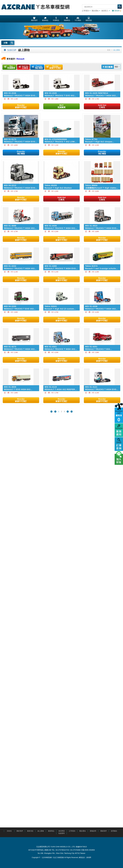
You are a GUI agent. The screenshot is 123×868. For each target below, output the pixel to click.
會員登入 (106, 11)
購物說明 (93, 831)
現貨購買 (11, 67)
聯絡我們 (104, 831)
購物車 (116, 11)
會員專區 (62, 831)
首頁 (109, 50)
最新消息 (30, 831)
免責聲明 (61, 833)
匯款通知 (96, 11)
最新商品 (51, 831)
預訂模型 (39, 67)
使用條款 (114, 831)
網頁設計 (82, 857)
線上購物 (41, 831)
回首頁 (9, 831)
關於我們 (20, 831)
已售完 (25, 67)
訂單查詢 (86, 11)
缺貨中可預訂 (55, 67)
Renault (20, 59)
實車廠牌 (11, 59)
